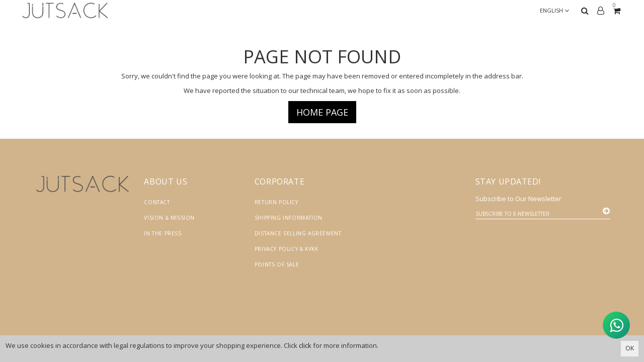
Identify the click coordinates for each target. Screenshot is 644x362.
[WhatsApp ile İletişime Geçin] (609, 326)
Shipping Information (289, 218)
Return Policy (276, 202)
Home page (322, 112)
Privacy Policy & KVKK (287, 249)
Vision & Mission (169, 218)
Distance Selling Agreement (298, 233)
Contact (157, 202)
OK (630, 348)
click (305, 345)
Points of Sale (277, 264)
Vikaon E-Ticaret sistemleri (523, 335)
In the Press (163, 233)
